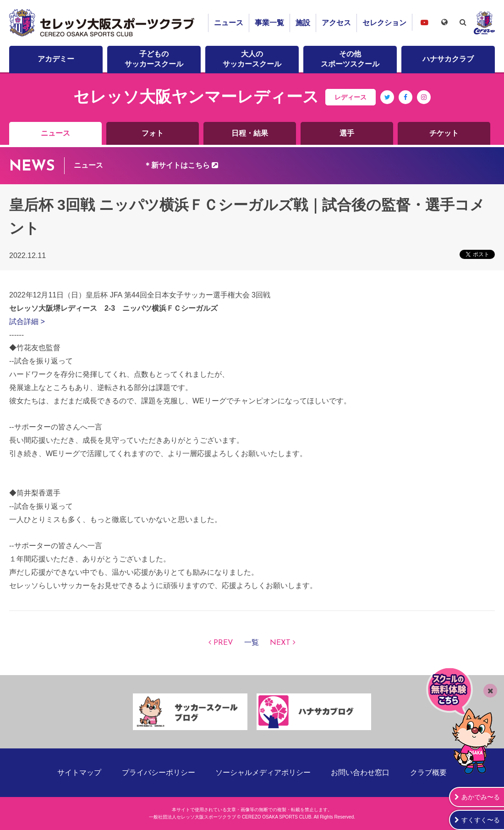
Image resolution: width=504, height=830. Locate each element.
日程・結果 (250, 133)
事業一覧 (269, 23)
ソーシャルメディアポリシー (263, 772)
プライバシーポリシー (159, 772)
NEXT (280, 643)
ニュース (229, 23)
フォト (153, 133)
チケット (444, 133)
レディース (351, 97)
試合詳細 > (27, 322)
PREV (223, 643)
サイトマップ (79, 772)
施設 (303, 23)
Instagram (424, 104)
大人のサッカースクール (252, 59)
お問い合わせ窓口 (360, 772)
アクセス (336, 23)
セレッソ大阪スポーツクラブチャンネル (424, 22)
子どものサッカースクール (154, 59)
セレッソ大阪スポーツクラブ (103, 23)
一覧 (252, 643)
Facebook (406, 104)
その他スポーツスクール (350, 59)
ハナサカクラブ (448, 59)
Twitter (387, 104)
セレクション (384, 23)
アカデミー (56, 59)
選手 (347, 133)
